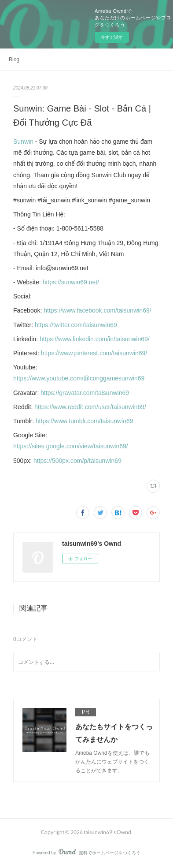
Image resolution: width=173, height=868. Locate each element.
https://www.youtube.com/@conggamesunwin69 (79, 378)
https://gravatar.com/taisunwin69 (85, 393)
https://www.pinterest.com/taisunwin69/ (94, 353)
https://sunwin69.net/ (71, 282)
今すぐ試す (112, 37)
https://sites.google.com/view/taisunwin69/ (71, 446)
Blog (14, 60)
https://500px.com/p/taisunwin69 (77, 461)
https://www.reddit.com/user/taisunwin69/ (90, 407)
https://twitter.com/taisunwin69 (76, 325)
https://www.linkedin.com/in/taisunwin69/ (95, 339)
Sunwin (23, 142)
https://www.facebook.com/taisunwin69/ (97, 310)
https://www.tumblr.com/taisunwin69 (85, 421)
